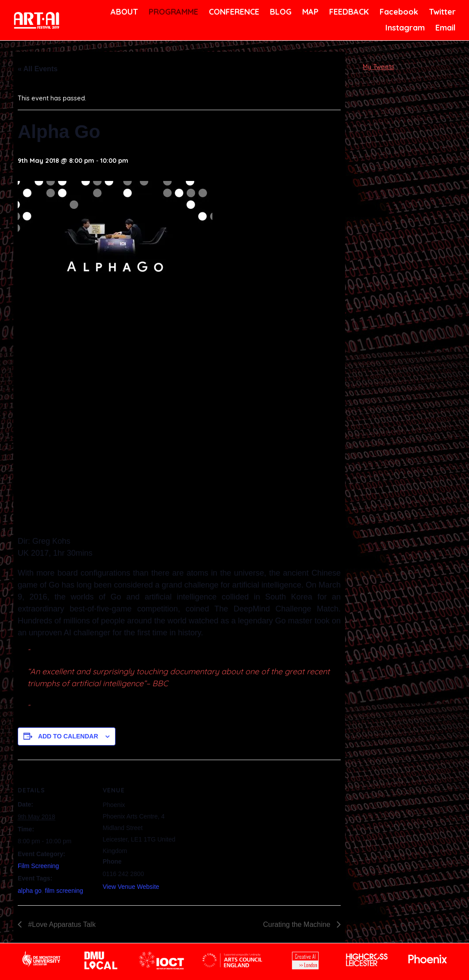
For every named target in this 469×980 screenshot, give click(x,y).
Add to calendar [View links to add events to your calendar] (68, 736)
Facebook (398, 12)
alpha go (30, 891)
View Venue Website (131, 887)
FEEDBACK (348, 12)
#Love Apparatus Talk (61, 924)
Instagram (404, 28)
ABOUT (123, 12)
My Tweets (379, 67)
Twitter (441, 12)
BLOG (280, 12)
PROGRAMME (172, 12)
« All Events (38, 69)
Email (445, 28)
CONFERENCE (233, 12)
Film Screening (38, 866)
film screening (64, 891)
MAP (310, 12)
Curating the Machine (298, 924)
